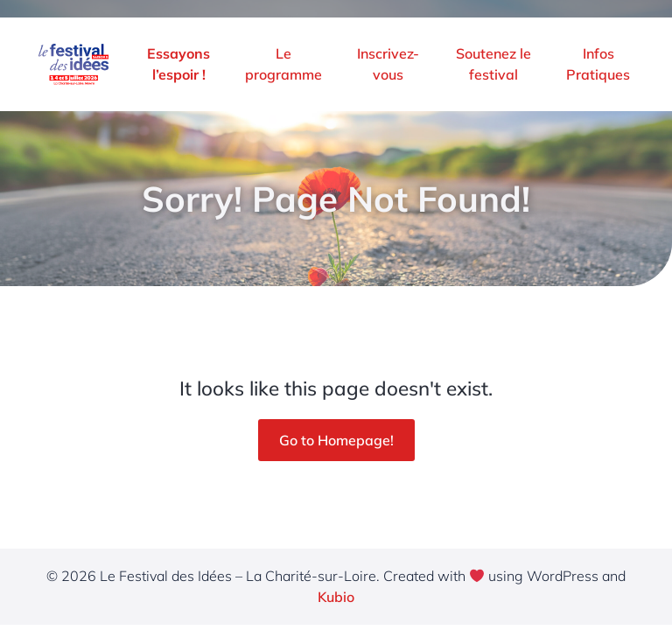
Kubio (336, 597)
